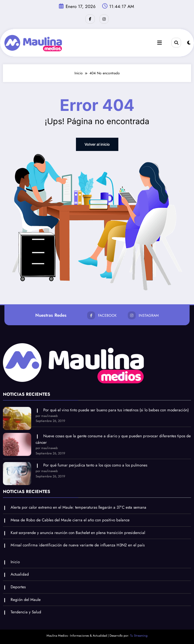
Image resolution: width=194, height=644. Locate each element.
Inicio (15, 561)
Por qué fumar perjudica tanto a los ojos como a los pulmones (95, 465)
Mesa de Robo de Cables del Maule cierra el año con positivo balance (70, 519)
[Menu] (160, 42)
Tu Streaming (139, 635)
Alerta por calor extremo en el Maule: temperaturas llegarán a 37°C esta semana (78, 507)
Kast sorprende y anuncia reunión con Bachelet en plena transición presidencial (78, 532)
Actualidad (20, 574)
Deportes (18, 586)
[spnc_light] (189, 42)
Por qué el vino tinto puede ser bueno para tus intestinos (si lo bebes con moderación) (116, 409)
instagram (143, 315)
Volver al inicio (97, 144)
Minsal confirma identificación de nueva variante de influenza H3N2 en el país (78, 544)
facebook (102, 315)
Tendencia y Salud (26, 611)
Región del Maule (26, 599)
